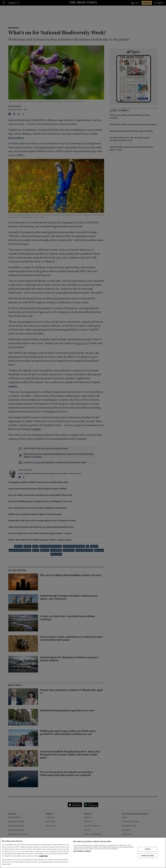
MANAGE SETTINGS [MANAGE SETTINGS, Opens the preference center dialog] (148, 856)
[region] (83, 853)
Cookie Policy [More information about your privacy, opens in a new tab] (43, 856)
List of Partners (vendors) (82, 851)
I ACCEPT (148, 849)
